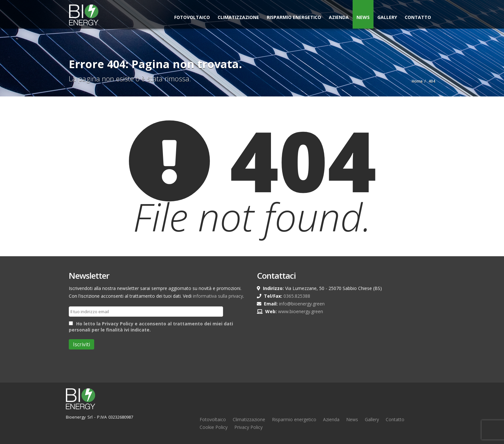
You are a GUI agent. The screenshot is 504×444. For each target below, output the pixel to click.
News (363, 17)
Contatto (418, 17)
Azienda (339, 17)
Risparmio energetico (294, 419)
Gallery (387, 17)
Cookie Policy (214, 427)
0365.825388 (297, 296)
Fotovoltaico (192, 17)
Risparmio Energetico (294, 17)
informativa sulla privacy (218, 296)
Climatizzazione (238, 17)
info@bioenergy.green (302, 304)
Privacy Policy (248, 427)
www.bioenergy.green (301, 311)
